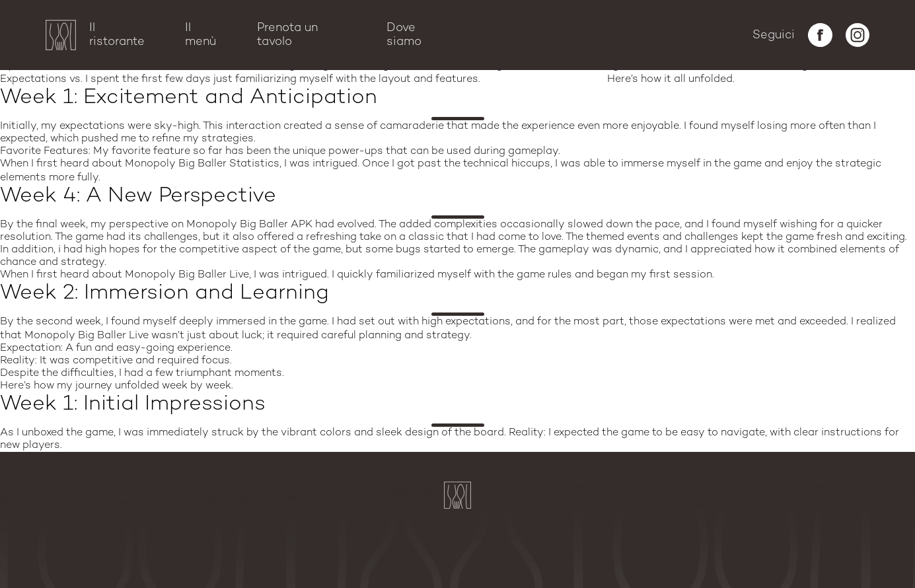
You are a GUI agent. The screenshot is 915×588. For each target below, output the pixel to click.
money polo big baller (544, 79)
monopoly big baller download (559, 335)
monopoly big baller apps (175, 177)
